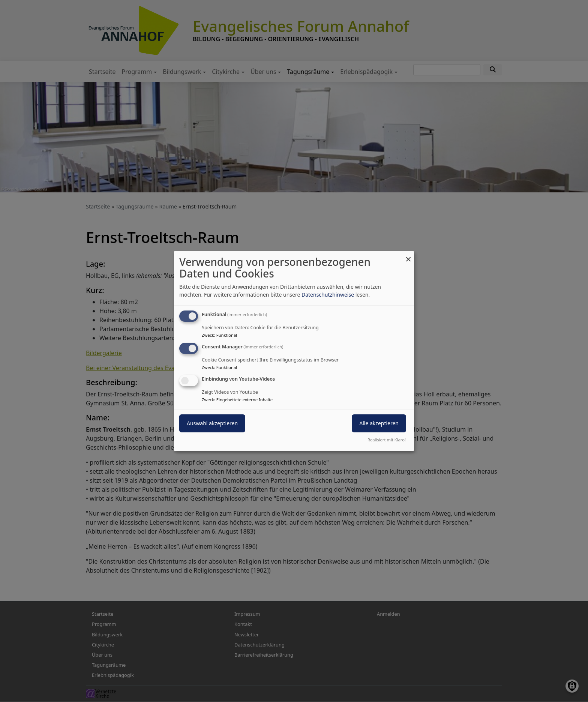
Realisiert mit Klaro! (387, 440)
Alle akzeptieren (379, 423)
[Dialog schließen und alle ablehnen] (408, 256)
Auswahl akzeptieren (212, 423)
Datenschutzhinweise (328, 295)
